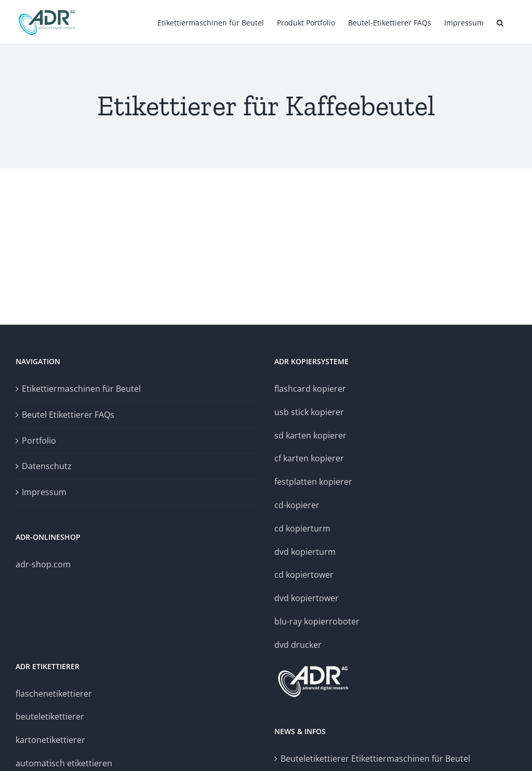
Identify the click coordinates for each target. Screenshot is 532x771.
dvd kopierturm (305, 552)
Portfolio (39, 441)
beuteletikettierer (50, 716)
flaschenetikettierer (54, 694)
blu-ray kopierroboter (317, 621)
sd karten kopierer (310, 435)
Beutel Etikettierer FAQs (68, 415)
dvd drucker (298, 645)
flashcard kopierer (310, 389)
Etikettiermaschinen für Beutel (81, 389)
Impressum (44, 492)
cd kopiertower (304, 575)
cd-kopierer (297, 505)
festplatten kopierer (313, 482)
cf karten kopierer (309, 458)
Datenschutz (47, 466)
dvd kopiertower (307, 598)
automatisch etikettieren (64, 763)
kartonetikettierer (50, 740)
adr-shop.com (43, 564)
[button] (500, 22)
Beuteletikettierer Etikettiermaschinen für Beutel (375, 759)
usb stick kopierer (309, 412)
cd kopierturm (302, 528)
